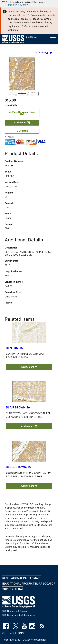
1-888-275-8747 (11, 640)
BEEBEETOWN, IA (18, 467)
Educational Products (19, 584)
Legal (19, 589)
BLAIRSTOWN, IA (18, 407)
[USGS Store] (26, 39)
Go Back (22, 131)
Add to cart (22, 123)
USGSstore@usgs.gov (35, 640)
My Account (41, 53)
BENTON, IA (14, 348)
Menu (53, 39)
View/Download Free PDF (22, 113)
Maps (37, 578)
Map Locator (46, 584)
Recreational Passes (18, 578)
